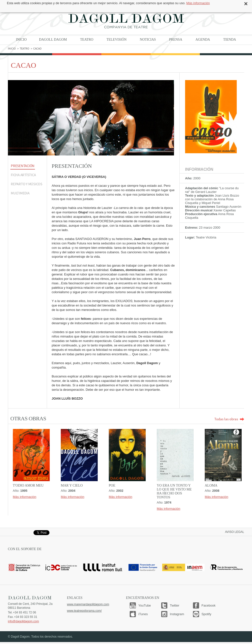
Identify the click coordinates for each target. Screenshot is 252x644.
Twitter (174, 605)
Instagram (177, 614)
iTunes (143, 614)
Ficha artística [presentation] (23, 175)
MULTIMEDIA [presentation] (20, 193)
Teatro (87, 40)
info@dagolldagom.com (23, 621)
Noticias (148, 40)
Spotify (206, 614)
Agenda (203, 40)
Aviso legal (235, 532)
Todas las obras (229, 419)
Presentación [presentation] (23, 166)
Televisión (117, 40)
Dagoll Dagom (126, 21)
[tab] (27, 166)
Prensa (176, 40)
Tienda (230, 40)
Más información (198, 3)
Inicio (21, 40)
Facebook (209, 605)
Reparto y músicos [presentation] (27, 184)
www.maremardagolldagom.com (88, 604)
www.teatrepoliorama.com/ (84, 611)
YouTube (145, 605)
